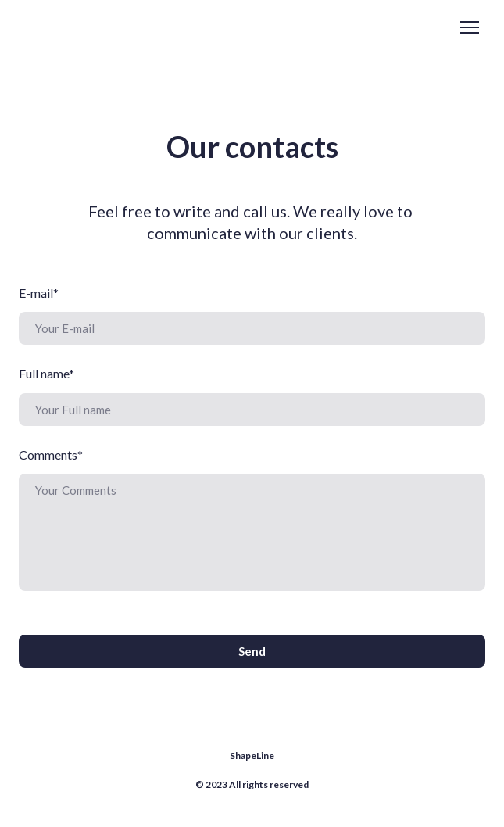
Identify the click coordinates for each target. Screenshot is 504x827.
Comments (51, 455)
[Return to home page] (81, 27)
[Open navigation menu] (470, 27)
